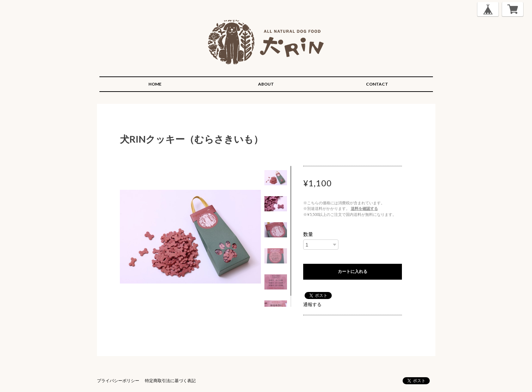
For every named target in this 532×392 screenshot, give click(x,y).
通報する (312, 304)
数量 (308, 234)
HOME (155, 84)
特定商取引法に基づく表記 (170, 381)
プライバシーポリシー (118, 381)
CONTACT (377, 84)
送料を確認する (364, 208)
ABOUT (266, 84)
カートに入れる (353, 272)
